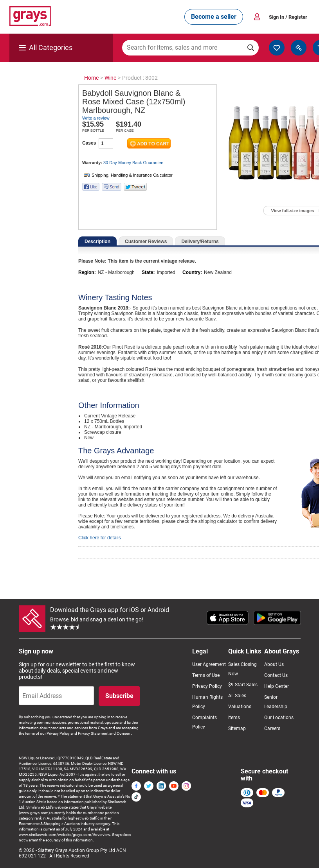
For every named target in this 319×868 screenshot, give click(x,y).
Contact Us (276, 675)
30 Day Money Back (133, 163)
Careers (272, 728)
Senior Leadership (276, 702)
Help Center (277, 686)
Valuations (240, 707)
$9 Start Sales (243, 685)
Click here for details (100, 538)
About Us (274, 664)
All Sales (237, 696)
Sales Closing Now (242, 669)
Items (234, 718)
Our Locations (279, 718)
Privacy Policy (207, 686)
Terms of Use (206, 675)
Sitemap (237, 728)
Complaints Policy (205, 722)
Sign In (288, 17)
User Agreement (209, 664)
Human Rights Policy (207, 702)
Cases (89, 143)
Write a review (96, 118)
